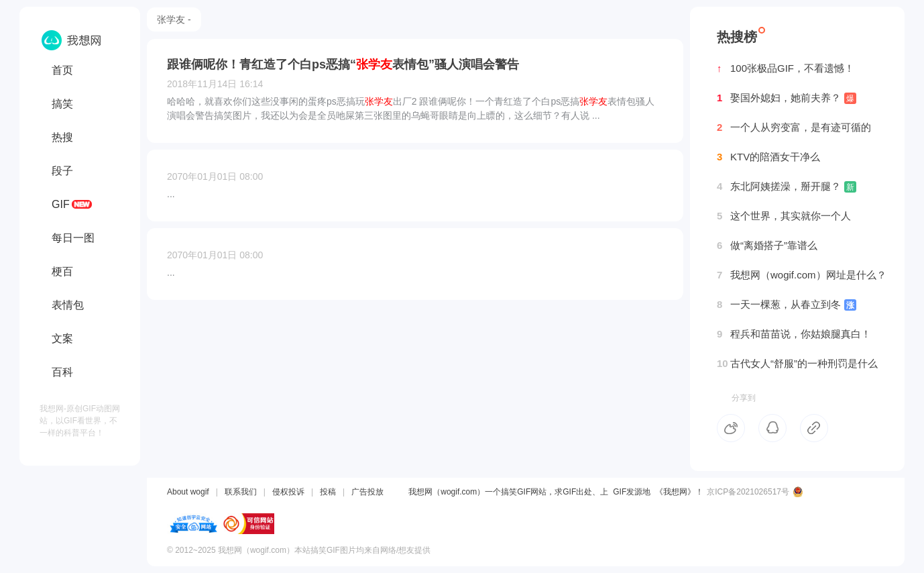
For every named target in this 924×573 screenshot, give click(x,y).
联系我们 (241, 492)
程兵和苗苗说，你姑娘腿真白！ (794, 334)
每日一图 (73, 238)
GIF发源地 (632, 492)
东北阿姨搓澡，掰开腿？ (787, 187)
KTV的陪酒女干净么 (768, 157)
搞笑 (62, 104)
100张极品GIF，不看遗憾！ (786, 68)
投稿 (328, 492)
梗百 (62, 271)
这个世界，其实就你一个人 (784, 216)
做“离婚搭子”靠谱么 (767, 246)
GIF (61, 204)
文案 (62, 338)
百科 (62, 372)
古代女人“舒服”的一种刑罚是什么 (797, 364)
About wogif (188, 492)
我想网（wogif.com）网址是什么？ (802, 275)
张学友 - (174, 19)
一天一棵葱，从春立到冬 (787, 305)
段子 (62, 171)
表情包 (68, 305)
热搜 (62, 137)
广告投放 (367, 492)
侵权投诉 (288, 492)
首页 (62, 70)
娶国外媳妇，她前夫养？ (787, 98)
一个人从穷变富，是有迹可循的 (794, 127)
